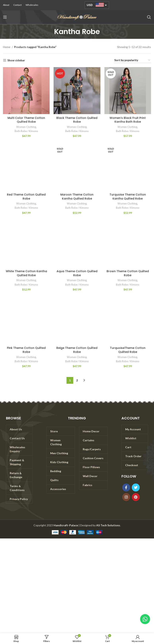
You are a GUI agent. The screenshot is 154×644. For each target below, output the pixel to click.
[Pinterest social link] (136, 497)
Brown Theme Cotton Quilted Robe (128, 273)
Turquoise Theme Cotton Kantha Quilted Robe (128, 197)
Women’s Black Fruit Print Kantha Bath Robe (128, 120)
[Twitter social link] (136, 487)
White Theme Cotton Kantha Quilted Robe (26, 273)
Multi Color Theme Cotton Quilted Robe (26, 120)
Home (7, 47)
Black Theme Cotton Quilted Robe (77, 120)
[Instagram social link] (126, 497)
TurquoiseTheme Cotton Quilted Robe (128, 350)
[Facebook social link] (126, 487)
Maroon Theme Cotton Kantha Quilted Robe (77, 197)
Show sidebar (16, 60)
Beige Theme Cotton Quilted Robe (77, 350)
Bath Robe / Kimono (26, 131)
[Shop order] (132, 60)
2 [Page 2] (77, 380)
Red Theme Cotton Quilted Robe (26, 197)
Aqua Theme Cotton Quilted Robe (77, 273)
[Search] (149, 17)
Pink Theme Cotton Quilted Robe (26, 350)
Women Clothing (26, 127)
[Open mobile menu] (5, 17)
